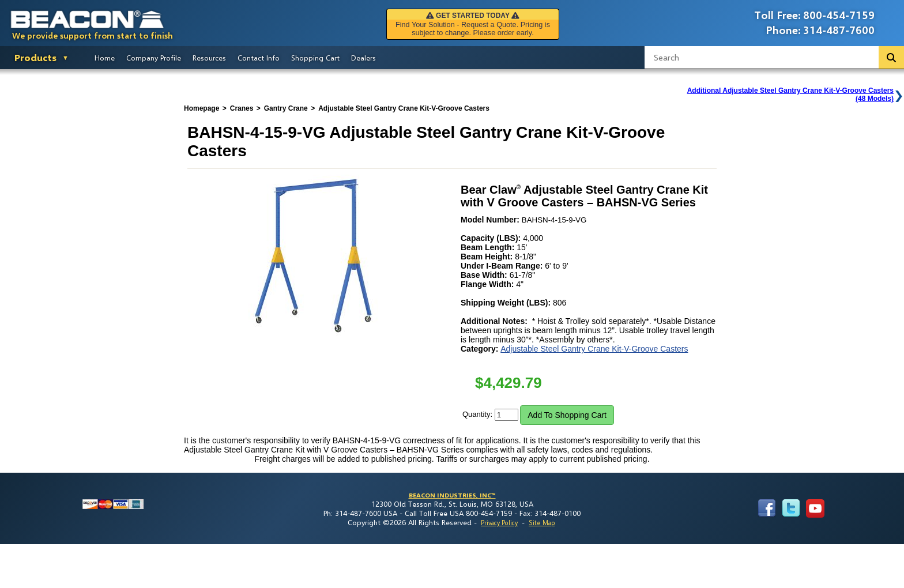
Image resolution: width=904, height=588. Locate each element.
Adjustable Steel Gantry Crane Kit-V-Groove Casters (594, 349)
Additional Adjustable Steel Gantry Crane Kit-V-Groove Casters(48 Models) (790, 95)
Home (105, 58)
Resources (209, 58)
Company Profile (154, 58)
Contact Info (259, 58)
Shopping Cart (315, 58)
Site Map (542, 523)
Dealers (364, 58)
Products (35, 57)
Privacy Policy (499, 523)
